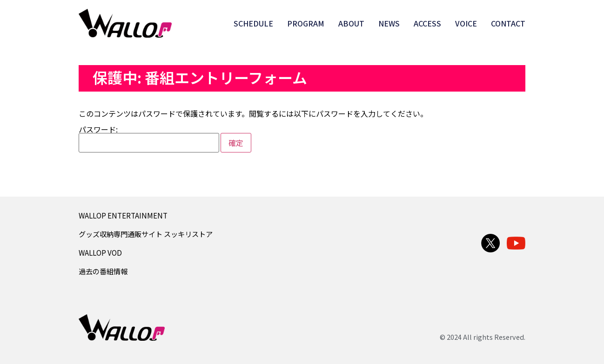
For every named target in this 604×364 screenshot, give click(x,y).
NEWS (389, 23)
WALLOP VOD (100, 252)
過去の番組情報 (103, 271)
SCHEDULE (253, 23)
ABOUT (351, 23)
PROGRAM (306, 23)
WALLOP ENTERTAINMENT (123, 215)
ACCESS (427, 23)
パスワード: (149, 139)
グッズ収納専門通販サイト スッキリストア (146, 234)
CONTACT (508, 23)
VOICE (466, 23)
